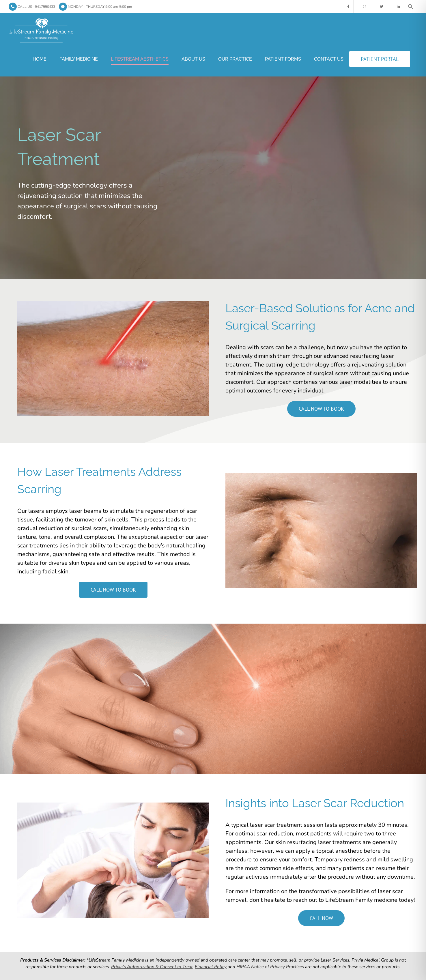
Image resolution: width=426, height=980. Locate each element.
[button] (411, 7)
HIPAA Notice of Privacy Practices (270, 967)
